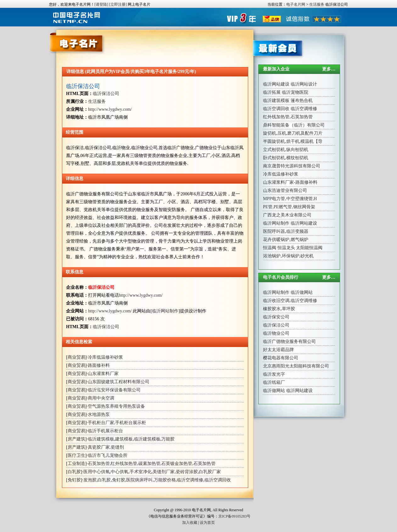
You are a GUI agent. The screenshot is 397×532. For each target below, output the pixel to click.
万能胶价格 (165, 480)
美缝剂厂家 (164, 472)
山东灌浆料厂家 (103, 374)
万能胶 (168, 439)
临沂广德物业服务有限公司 (289, 342)
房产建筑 (76, 439)
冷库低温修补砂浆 (105, 357)
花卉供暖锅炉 (276, 240)
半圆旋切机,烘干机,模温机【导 (293, 141)
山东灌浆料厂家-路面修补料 (290, 182)
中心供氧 (120, 472)
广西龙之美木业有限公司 (287, 215)
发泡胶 (90, 480)
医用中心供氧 (97, 472)
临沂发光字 (274, 374)
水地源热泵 (99, 414)
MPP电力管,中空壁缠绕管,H (290, 199)
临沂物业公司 (276, 333)
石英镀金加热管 (177, 464)
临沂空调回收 (218, 480)
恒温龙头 (286, 248)
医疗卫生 (76, 455)
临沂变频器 (297, 231)
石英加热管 (99, 464)
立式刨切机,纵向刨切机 (286, 150)
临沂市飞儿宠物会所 (108, 455)
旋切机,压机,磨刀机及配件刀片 (293, 133)
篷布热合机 (302, 101)
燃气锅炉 (299, 240)
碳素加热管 (149, 464)
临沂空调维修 (190, 480)
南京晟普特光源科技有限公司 (292, 166)
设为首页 (207, 523)
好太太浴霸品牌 (278, 350)
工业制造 (76, 464)
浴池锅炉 (272, 256)
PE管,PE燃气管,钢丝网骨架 (289, 207)
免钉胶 (74, 480)
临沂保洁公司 (83, 86)
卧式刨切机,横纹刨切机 (286, 158)
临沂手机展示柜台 (105, 431)
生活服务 (317, 4)
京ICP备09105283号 (235, 516)
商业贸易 (76, 357)
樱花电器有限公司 (281, 358)
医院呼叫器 (274, 231)
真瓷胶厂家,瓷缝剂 (106, 447)
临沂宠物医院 (295, 92)
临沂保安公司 (276, 317)
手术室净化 (141, 472)
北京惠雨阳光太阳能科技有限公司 (296, 366)
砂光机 (307, 256)
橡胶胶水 (272, 309)
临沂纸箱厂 (274, 382)
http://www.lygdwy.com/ (110, 109)
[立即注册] (118, 4)
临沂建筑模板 (101, 439)
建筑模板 (124, 439)
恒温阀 (270, 248)
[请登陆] (101, 4)
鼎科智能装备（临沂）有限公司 (294, 125)
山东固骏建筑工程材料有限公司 (119, 382)
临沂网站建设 (276, 84)
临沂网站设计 (304, 84)
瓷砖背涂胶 (187, 472)
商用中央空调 (101, 398)
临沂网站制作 (165, 311)
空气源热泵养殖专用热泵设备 (116, 406)
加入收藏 (190, 523)
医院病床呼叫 (139, 480)
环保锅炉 (291, 256)
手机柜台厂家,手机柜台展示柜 (117, 423)
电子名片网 (296, 4)
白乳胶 (74, 472)
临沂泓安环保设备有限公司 (114, 390)
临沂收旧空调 (276, 301)
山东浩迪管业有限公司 (285, 190)
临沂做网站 (302, 292)
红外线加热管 (124, 464)
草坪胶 (288, 309)
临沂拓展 (272, 92)
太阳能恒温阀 (309, 248)
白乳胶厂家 (210, 472)
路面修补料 (99, 365)
